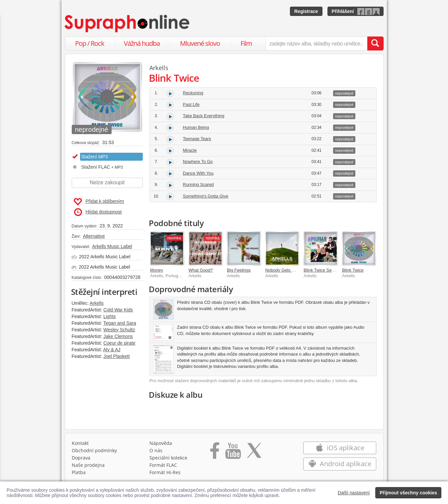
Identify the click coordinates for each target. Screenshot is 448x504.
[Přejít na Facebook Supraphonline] (215, 453)
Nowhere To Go (198, 162)
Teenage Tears (197, 139)
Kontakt (80, 443)
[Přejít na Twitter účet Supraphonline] (254, 453)
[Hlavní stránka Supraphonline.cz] (128, 24)
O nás (156, 450)
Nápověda (161, 443)
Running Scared (198, 184)
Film (246, 43)
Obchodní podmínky (94, 450)
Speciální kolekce (168, 458)
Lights (109, 316)
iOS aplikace (340, 448)
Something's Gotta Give (206, 196)
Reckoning (193, 93)
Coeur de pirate (119, 343)
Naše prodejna (88, 465)
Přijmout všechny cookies (408, 493)
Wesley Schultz (119, 330)
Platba (79, 472)
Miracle (190, 150)
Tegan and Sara (120, 323)
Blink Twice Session (323, 270)
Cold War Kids (118, 310)
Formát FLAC (163, 465)
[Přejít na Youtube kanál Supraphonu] (233, 453)
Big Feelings (239, 270)
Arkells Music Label (112, 246)
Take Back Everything (204, 116)
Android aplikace (340, 464)
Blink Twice (353, 270)
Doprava (81, 458)
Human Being (196, 127)
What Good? (201, 270)
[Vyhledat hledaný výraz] (375, 43)
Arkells (97, 303)
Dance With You (198, 173)
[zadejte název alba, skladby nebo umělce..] (316, 43)
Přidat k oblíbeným (99, 202)
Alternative (94, 236)
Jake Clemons (118, 336)
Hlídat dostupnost (98, 212)
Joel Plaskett (116, 356)
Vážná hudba (142, 43)
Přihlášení (343, 11)
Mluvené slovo (200, 43)
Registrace (306, 11)
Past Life (191, 104)
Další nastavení (354, 493)
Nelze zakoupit (107, 182)
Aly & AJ (112, 350)
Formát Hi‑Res (165, 472)
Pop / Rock (90, 43)
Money (157, 270)
